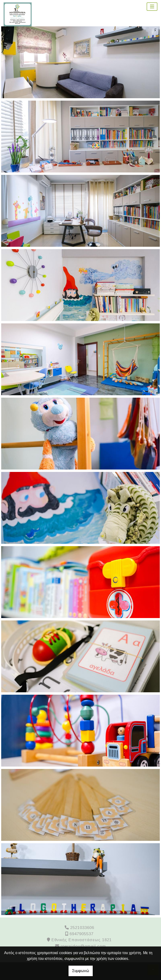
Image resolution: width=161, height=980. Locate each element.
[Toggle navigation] (152, 7)
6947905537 (81, 934)
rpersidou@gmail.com (83, 946)
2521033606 (82, 928)
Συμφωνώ (81, 971)
